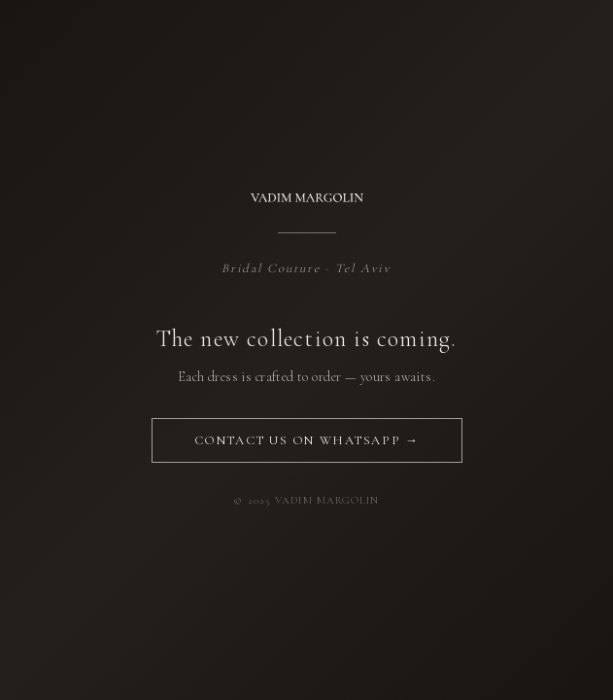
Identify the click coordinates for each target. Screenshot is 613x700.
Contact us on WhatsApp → (306, 440)
